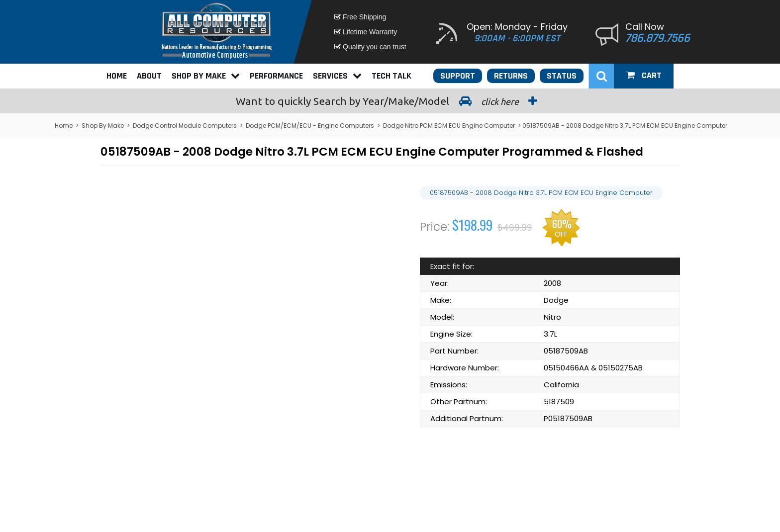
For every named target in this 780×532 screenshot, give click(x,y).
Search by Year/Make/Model (390, 101)
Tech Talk (391, 76)
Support (458, 76)
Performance (276, 76)
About (149, 76)
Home (117, 76)
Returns (511, 76)
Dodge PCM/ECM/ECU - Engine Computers (310, 126)
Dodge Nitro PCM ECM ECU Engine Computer (449, 126)
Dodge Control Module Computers (185, 126)
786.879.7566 (658, 38)
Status (562, 76)
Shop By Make (206, 76)
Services (337, 76)
